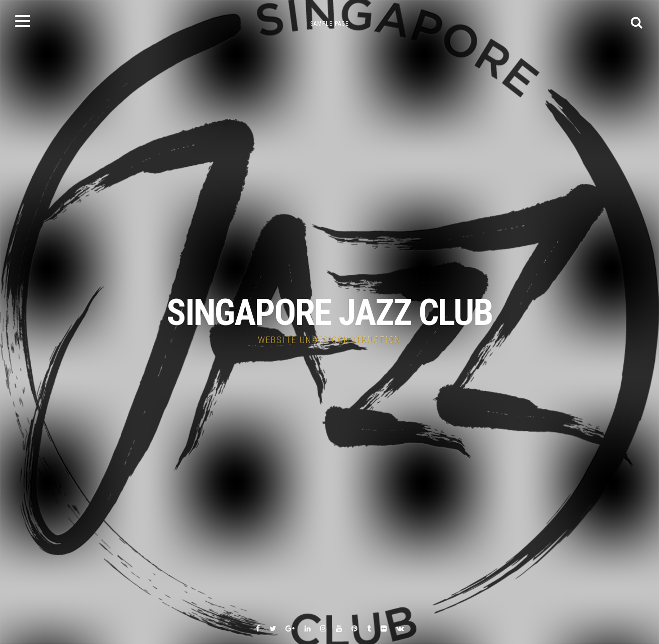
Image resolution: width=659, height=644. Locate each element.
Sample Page (330, 24)
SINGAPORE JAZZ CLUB (330, 313)
